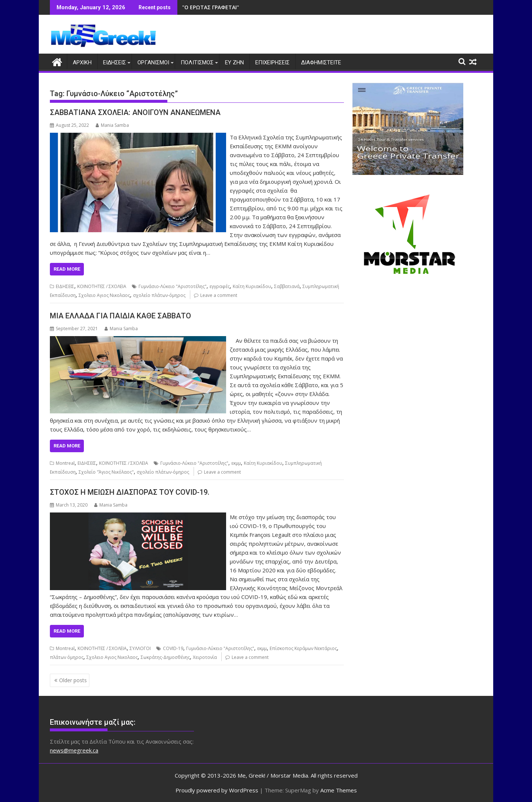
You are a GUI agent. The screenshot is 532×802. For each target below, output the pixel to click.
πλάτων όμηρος (67, 657)
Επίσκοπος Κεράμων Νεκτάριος (303, 648)
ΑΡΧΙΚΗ (82, 62)
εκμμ (236, 463)
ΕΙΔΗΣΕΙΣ (115, 62)
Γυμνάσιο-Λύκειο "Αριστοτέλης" (173, 286)
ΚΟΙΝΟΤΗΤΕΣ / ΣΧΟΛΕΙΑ (102, 286)
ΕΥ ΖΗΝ (234, 62)
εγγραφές (220, 286)
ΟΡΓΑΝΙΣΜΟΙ (153, 62)
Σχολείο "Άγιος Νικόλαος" (106, 472)
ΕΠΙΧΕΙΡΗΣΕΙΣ (272, 62)
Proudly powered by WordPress (217, 790)
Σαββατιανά (287, 286)
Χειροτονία (205, 657)
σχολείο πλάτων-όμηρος (159, 295)
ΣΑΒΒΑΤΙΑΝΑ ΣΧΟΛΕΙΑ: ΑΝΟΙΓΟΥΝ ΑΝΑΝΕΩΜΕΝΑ (135, 112)
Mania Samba (112, 125)
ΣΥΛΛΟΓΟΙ (140, 648)
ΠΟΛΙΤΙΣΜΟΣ (197, 62)
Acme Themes (339, 790)
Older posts (73, 680)
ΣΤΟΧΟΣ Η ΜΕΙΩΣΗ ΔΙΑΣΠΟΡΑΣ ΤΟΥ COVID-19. (130, 492)
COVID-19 (173, 648)
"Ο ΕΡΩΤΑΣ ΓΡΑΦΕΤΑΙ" (211, 7)
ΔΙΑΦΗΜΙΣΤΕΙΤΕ (321, 62)
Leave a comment (219, 295)
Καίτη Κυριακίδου (252, 286)
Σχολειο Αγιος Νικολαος (104, 295)
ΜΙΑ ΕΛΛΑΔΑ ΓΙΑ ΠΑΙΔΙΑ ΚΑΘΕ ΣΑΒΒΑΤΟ (120, 316)
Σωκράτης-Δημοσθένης (165, 657)
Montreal (65, 463)
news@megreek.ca (74, 750)
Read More (67, 269)
